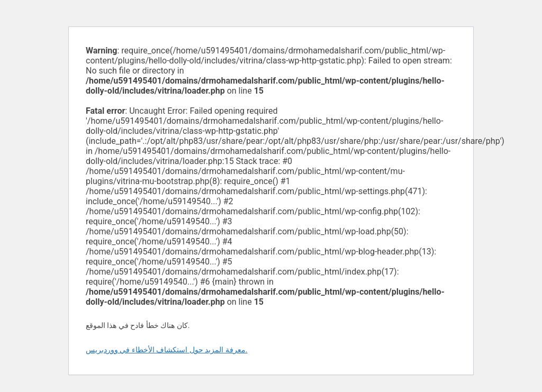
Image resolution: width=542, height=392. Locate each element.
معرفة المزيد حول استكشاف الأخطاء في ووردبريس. (167, 350)
